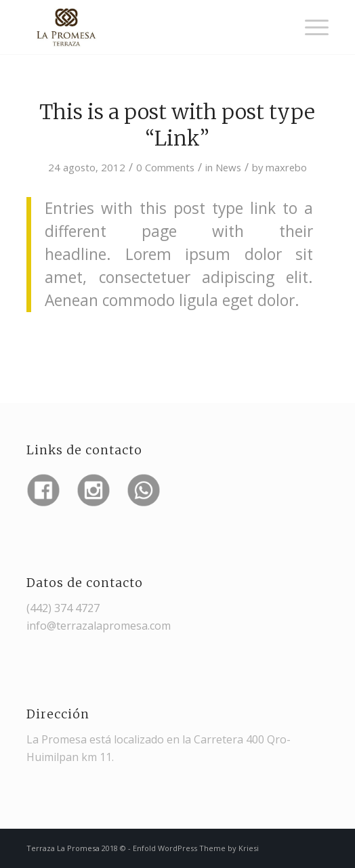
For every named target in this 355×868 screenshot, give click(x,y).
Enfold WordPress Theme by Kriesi (196, 848)
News (228, 167)
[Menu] (310, 27)
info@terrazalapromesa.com (99, 626)
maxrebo (286, 167)
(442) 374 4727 (63, 608)
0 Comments (165, 167)
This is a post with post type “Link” (177, 125)
